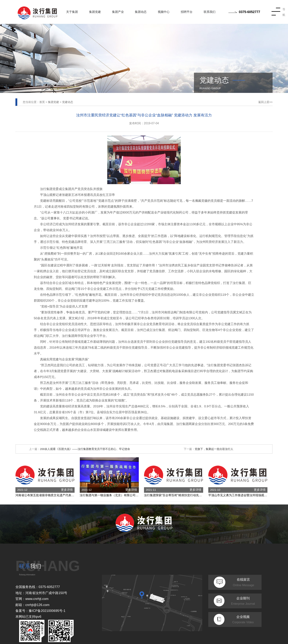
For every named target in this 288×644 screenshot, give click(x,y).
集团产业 (118, 12)
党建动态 (68, 102)
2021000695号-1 (53, 611)
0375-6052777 (244, 12)
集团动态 (141, 12)
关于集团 (72, 12)
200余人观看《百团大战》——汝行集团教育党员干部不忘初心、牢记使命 (85, 449)
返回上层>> (265, 102)
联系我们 (210, 12)
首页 (42, 102)
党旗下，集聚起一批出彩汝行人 (214, 449)
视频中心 (164, 12)
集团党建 (95, 12)
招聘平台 (187, 12)
